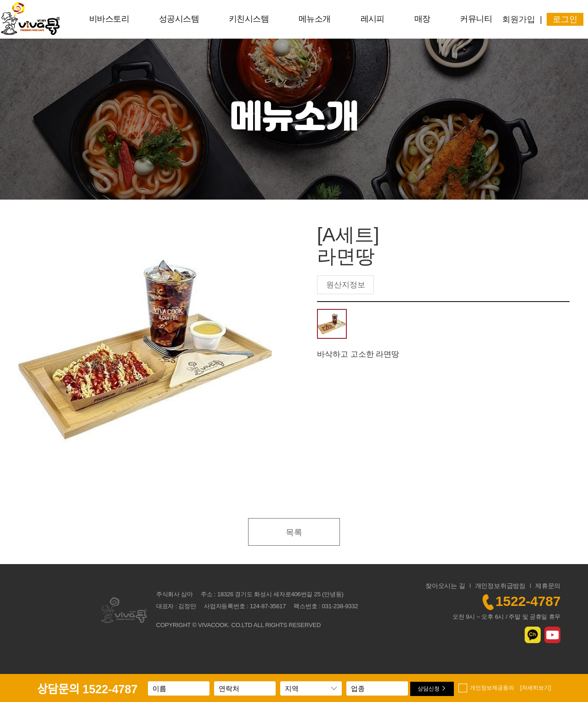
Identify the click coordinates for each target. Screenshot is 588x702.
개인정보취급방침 (500, 586)
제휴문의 (548, 586)
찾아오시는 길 (445, 586)
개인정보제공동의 (510, 688)
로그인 (565, 19)
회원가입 (519, 19)
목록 (294, 532)
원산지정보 (346, 285)
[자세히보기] (536, 688)
